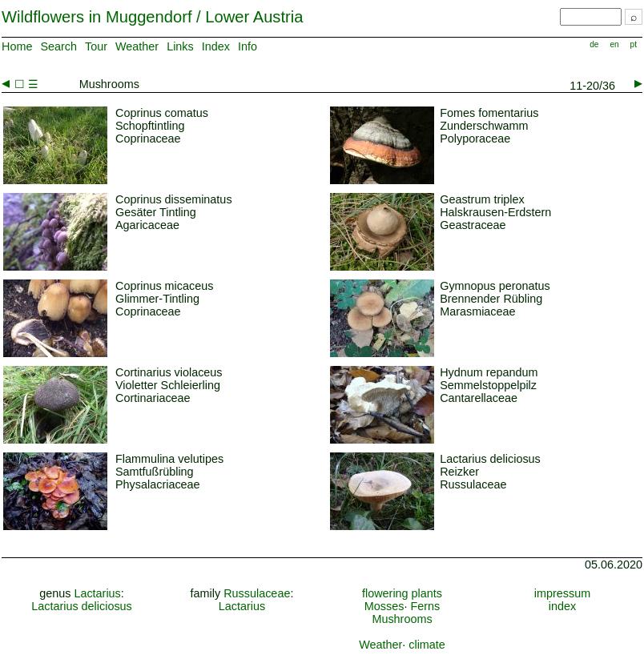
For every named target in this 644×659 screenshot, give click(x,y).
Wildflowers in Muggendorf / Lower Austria (152, 17)
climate (427, 645)
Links (180, 46)
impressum (562, 593)
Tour (96, 46)
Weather (137, 46)
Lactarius (97, 593)
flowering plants (402, 593)
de (594, 44)
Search (58, 46)
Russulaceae (257, 593)
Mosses (384, 606)
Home (17, 46)
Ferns (425, 606)
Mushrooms (402, 619)
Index (216, 46)
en (614, 44)
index (562, 606)
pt (634, 44)
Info (248, 46)
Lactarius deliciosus (82, 606)
